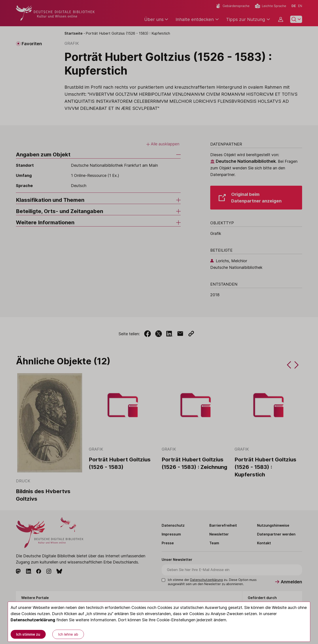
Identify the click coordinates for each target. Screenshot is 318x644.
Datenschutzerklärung (33, 620)
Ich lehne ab (68, 634)
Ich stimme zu (28, 634)
